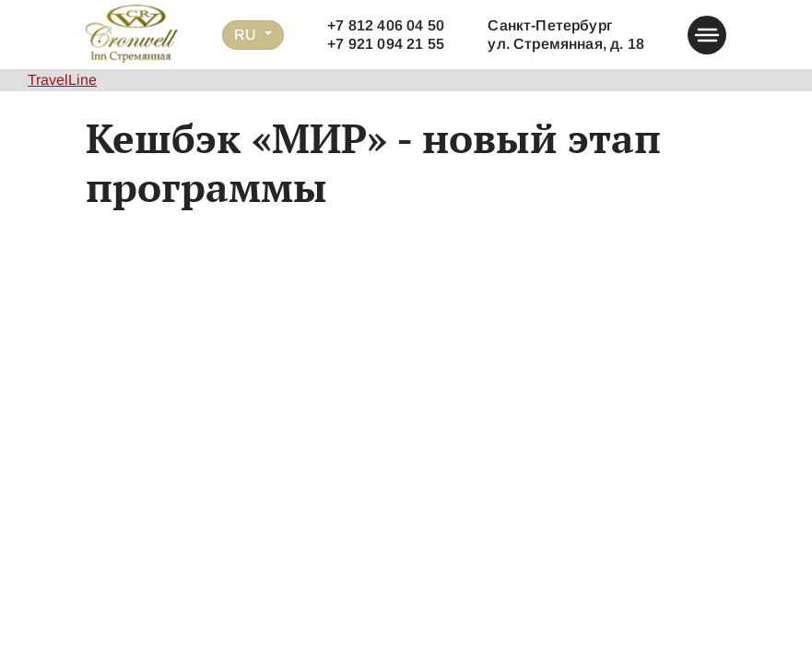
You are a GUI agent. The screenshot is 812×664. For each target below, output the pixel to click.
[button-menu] (707, 35)
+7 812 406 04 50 (386, 25)
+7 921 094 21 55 (386, 44)
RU (247, 35)
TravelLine (62, 80)
